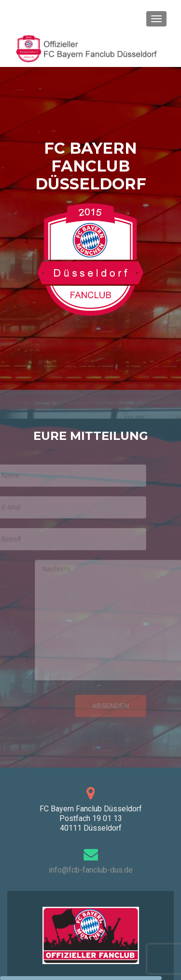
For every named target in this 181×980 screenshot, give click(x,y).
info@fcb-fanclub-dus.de (91, 870)
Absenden (105, 706)
